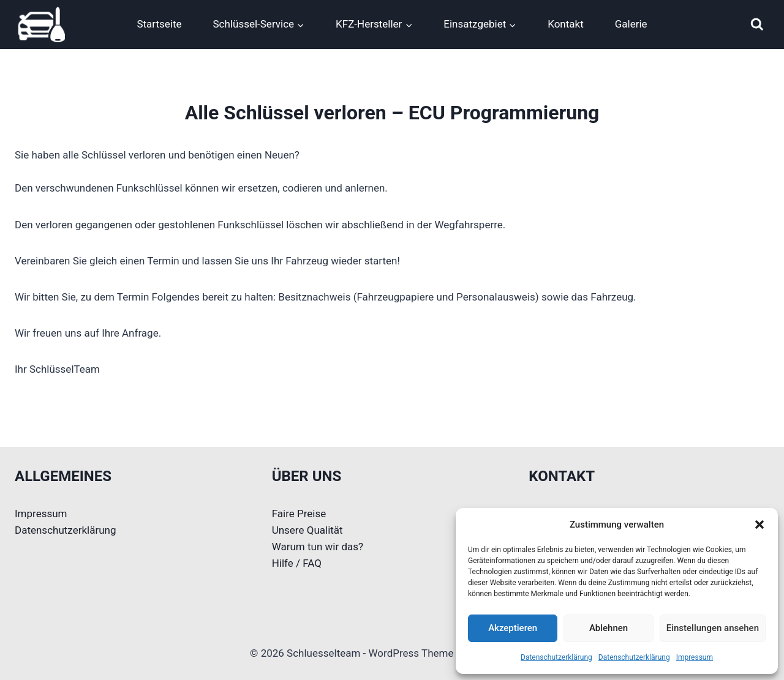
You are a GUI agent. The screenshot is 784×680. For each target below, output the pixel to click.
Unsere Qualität (307, 530)
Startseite (159, 24)
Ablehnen (609, 628)
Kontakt (566, 24)
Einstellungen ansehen (713, 628)
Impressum (695, 657)
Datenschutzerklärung (556, 657)
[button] (759, 525)
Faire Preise (299, 514)
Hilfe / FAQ (297, 563)
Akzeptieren (513, 628)
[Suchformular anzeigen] (757, 24)
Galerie (631, 24)
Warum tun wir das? (318, 547)
